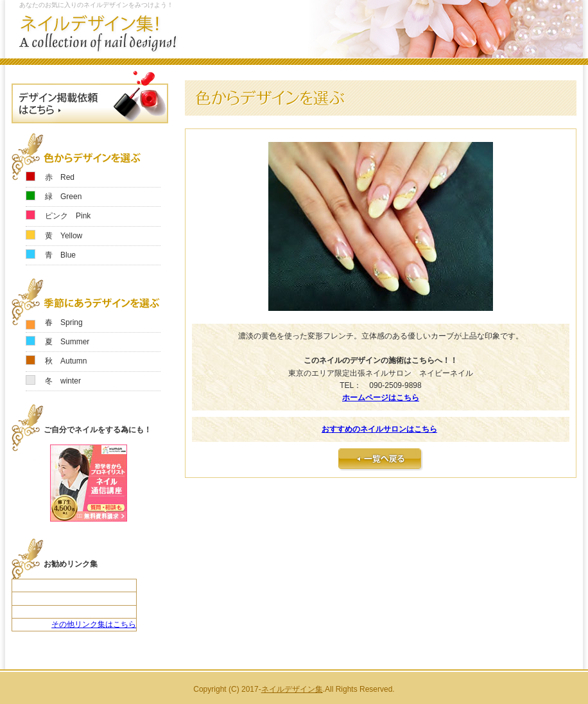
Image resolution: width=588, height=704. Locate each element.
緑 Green (63, 197)
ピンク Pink (68, 216)
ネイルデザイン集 (292, 689)
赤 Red (60, 177)
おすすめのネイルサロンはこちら (379, 429)
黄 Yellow (64, 236)
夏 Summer (67, 342)
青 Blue (60, 255)
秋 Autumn (66, 361)
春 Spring (64, 322)
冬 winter (63, 381)
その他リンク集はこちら (94, 624)
